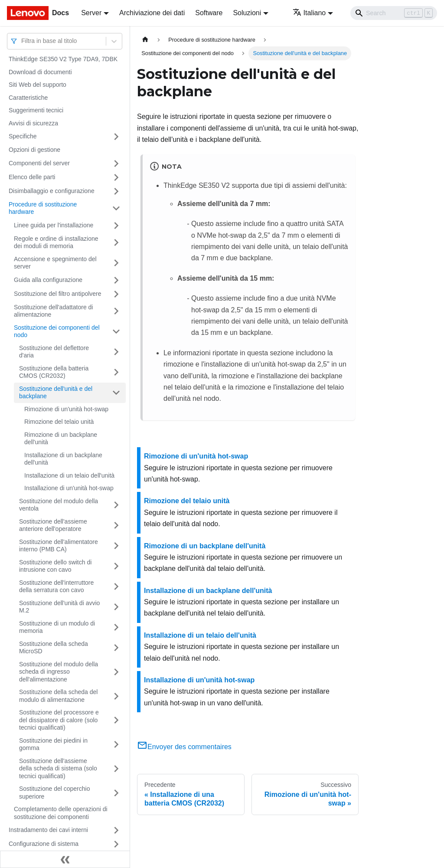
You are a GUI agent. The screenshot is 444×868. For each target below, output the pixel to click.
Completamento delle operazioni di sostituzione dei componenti (61, 813)
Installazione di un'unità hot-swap (69, 488)
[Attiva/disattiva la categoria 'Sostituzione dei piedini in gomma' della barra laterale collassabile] (116, 745)
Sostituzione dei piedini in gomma (53, 744)
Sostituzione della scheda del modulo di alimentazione (58, 696)
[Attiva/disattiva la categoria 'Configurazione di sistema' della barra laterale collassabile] (116, 844)
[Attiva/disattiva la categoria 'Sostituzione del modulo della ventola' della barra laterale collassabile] (116, 505)
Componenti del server (39, 163)
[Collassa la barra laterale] (65, 859)
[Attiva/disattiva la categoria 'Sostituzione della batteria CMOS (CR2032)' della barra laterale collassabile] (116, 372)
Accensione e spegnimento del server (55, 263)
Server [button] (91, 13)
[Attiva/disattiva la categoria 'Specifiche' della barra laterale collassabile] (116, 137)
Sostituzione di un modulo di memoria (57, 627)
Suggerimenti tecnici (36, 110)
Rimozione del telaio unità (59, 422)
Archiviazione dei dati (152, 13)
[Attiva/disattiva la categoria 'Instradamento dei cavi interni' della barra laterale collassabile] (116, 830)
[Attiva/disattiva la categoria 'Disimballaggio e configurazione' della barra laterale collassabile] (116, 191)
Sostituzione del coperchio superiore (54, 793)
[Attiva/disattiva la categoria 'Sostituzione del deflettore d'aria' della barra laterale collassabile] (116, 352)
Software (209, 13)
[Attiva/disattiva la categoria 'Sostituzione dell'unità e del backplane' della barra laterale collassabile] (116, 393)
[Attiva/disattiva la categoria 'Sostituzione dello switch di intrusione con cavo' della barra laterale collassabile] (116, 566)
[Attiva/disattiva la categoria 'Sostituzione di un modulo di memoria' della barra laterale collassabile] (116, 627)
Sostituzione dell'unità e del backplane (56, 393)
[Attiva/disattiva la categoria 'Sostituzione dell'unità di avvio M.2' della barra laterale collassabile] (116, 607)
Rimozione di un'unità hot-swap (66, 409)
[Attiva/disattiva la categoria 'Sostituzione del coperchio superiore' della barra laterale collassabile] (116, 793)
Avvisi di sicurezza (33, 123)
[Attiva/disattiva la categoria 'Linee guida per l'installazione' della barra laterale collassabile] (116, 226)
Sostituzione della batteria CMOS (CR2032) (54, 372)
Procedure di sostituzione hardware (43, 208)
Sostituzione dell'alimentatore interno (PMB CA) (59, 546)
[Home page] (145, 40)
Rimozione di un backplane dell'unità (61, 439)
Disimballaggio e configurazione (52, 191)
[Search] (394, 13)
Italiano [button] (309, 13)
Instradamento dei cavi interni (48, 830)
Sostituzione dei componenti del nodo (57, 331)
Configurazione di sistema (44, 844)
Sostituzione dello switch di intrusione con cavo (55, 566)
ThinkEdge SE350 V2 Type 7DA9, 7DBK (63, 59)
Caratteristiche (28, 98)
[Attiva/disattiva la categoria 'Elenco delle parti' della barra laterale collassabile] (116, 177)
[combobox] (22, 41)
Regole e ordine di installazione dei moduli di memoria (56, 242)
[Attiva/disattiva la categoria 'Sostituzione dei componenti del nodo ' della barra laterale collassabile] (116, 332)
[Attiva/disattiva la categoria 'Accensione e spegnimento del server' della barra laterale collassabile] (116, 263)
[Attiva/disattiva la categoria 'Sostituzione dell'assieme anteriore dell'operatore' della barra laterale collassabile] (116, 526)
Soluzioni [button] (247, 13)
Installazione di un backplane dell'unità (63, 459)
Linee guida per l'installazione (54, 225)
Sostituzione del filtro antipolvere (58, 294)
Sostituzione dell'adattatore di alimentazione (53, 311)
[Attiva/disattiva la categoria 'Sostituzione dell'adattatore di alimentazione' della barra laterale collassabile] (116, 311)
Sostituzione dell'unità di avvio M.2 (59, 607)
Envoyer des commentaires (184, 747)
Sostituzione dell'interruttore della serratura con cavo (56, 586)
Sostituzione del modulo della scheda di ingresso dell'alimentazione (59, 672)
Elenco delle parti (32, 177)
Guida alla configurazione (48, 280)
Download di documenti (40, 72)
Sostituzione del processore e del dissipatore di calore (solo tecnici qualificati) (59, 720)
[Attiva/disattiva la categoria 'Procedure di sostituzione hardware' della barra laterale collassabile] (116, 208)
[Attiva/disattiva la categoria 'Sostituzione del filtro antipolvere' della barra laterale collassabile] (116, 294)
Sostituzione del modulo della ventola (59, 505)
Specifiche (23, 136)
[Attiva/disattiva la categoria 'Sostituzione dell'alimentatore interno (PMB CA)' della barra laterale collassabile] (116, 546)
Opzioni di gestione (34, 150)
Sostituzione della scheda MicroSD (54, 648)
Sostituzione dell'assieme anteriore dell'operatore (53, 525)
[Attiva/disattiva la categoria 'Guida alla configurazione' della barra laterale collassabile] (116, 280)
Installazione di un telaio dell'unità (69, 475)
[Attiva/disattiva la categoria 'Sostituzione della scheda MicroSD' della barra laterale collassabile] (116, 648)
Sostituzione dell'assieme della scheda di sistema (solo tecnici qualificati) (58, 768)
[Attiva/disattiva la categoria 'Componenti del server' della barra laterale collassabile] (116, 164)
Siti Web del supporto (38, 85)
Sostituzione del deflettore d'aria (54, 352)
